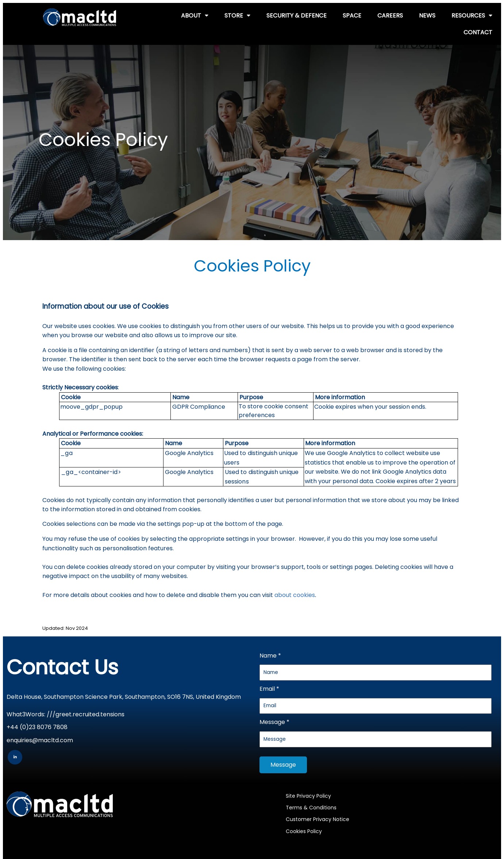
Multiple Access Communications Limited (398, 820)
